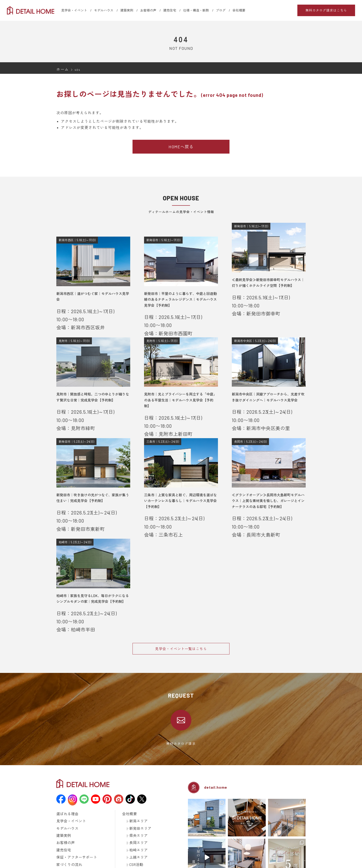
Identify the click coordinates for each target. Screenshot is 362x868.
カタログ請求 (131, 833)
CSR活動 (135, 803)
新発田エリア (138, 773)
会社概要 (239, 10)
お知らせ (128, 809)
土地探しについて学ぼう (80, 827)
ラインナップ (65, 833)
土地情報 (128, 821)
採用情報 (128, 827)
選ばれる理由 (65, 761)
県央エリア (137, 779)
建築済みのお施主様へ (137, 839)
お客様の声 (148, 10)
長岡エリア (137, 785)
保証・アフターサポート (73, 797)
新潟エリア (137, 767)
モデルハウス (104, 10)
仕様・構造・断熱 (196, 10)
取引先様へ (130, 845)
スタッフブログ (133, 815)
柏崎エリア (137, 791)
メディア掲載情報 (68, 851)
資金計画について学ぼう (80, 821)
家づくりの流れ (67, 803)
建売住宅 (170, 10)
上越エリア (137, 797)
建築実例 (127, 10)
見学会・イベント (74, 10)
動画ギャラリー (67, 845)
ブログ (221, 10)
